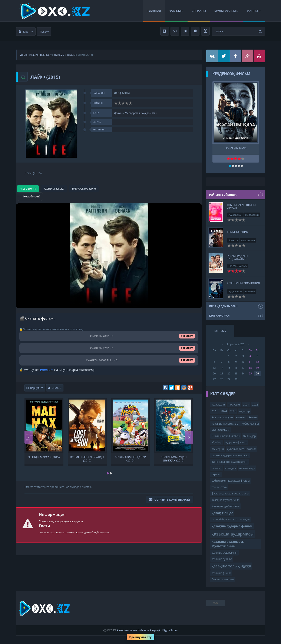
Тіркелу (44, 32)
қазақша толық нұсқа (231, 566)
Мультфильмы (226, 11)
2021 (246, 405)
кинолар (217, 468)
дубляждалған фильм (242, 449)
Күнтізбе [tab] (220, 331)
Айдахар (244, 411)
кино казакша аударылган (229, 462)
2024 (224, 411)
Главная (154, 11)
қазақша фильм (221, 573)
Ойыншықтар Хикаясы (226, 436)
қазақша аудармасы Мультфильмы (228, 544)
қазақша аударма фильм (232, 526)
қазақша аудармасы (233, 534)
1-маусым (234, 405)
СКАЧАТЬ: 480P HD (109, 336)
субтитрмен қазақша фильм (231, 481)
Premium (47, 370)
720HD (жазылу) (54, 189)
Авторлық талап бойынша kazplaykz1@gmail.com (147, 630)
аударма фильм (236, 442)
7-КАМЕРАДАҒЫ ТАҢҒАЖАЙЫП (238, 257)
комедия (231, 468)
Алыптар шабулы (222, 417)
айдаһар (217, 442)
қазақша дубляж (222, 559)
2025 (233, 411)
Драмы (71, 55)
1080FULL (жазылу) (84, 189)
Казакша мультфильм (225, 424)
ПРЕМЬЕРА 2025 (238, 266)
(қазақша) (218, 404)
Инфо (55, 388)
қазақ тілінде (222, 513)
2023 (214, 411)
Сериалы (199, 11)
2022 (255, 405)
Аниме (252, 417)
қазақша (245, 519)
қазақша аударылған (225, 553)
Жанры (254, 11)
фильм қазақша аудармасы (230, 493)
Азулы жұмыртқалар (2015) (130, 458)
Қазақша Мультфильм (225, 500)
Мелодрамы (133, 113)
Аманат (241, 417)
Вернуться (35, 388)
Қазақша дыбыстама (226, 506)
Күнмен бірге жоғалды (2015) (87, 458)
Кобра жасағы (250, 424)
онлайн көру (247, 468)
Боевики (234, 240)
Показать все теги (223, 579)
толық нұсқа (219, 487)
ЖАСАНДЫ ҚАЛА (236, 148)
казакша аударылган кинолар (230, 455)
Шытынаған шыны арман (242, 206)
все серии (218, 449)
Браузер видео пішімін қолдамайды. (109, 256)
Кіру (26, 32)
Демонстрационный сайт (36, 55)
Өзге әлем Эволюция (244, 283)
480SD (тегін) (28, 189)
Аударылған (150, 113)
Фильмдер (249, 436)
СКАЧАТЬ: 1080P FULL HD (109, 360)
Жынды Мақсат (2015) (44, 457)
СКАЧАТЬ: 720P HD (109, 348)
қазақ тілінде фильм (224, 519)
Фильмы (176, 11)
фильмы (59, 55)
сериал (216, 474)
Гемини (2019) (238, 232)
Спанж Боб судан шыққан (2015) (173, 458)
